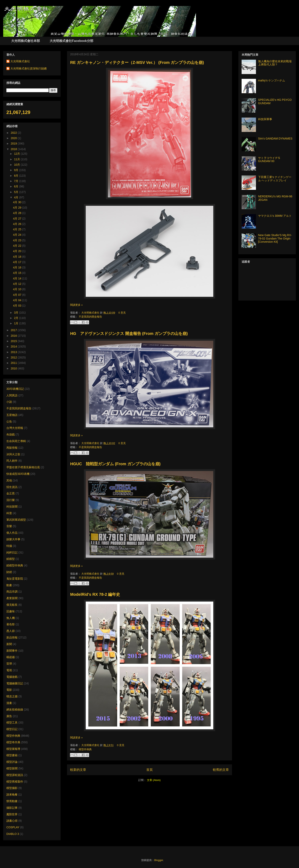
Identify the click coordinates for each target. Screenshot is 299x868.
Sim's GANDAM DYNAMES (275, 139)
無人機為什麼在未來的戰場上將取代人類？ (275, 63)
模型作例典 (85, 749)
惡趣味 (11, 611)
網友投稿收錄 (15, 710)
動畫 (9, 585)
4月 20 (18, 251)
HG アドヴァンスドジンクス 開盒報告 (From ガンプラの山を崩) (129, 334)
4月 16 (18, 267)
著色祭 (11, 624)
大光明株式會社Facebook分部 (71, 41)
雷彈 (9, 664)
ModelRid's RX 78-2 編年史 (95, 594)
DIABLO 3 (13, 834)
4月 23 (18, 240)
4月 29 (18, 208)
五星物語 (12, 415)
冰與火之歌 (13, 454)
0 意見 (122, 313)
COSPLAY (13, 827)
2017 (14, 330)
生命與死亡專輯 (16, 441)
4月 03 (18, 306)
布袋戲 (11, 434)
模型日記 (12, 729)
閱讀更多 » (76, 305)
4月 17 (18, 262)
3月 (17, 313)
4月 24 (18, 235)
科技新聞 (12, 507)
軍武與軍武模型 (16, 520)
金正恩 (11, 493)
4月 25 (18, 229)
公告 (9, 422)
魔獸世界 (12, 814)
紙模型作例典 (15, 565)
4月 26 (18, 224)
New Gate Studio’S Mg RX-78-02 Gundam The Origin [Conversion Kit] (275, 239)
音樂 (9, 526)
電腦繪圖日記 (15, 683)
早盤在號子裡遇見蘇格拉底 (23, 467)
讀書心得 (12, 821)
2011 (14, 363)
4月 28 (18, 213)
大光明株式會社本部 (26, 41)
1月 (17, 323)
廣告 (9, 716)
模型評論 (12, 762)
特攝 (9, 546)
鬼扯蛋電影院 (15, 579)
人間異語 (12, 395)
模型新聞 (12, 768)
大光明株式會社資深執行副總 (29, 68)
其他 (9, 480)
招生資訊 (12, 487)
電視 (9, 670)
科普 (9, 513)
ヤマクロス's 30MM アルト (275, 216)
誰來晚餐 (12, 795)
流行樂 (11, 500)
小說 (9, 402)
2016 (14, 336)
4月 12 (18, 284)
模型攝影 (12, 788)
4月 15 (18, 273)
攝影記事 (12, 808)
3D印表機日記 (15, 389)
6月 (17, 186)
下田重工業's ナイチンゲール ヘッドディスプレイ (275, 179)
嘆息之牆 (12, 696)
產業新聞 (12, 598)
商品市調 (12, 592)
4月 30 (18, 202)
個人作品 (12, 533)
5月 (17, 192)
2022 (14, 133)
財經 (9, 572)
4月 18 (18, 257)
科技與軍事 (265, 119)
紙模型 (11, 559)
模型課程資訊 (15, 775)
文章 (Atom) (154, 780)
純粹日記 (12, 552)
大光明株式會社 (91, 313)
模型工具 (12, 723)
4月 (17, 197)
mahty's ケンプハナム (272, 80)
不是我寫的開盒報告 (90, 317)
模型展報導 (13, 749)
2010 (14, 368)
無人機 (11, 618)
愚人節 (11, 631)
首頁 (149, 770)
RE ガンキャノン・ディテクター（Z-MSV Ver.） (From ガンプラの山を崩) (137, 62)
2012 (14, 357)
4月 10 (18, 289)
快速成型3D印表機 (18, 474)
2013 (14, 352)
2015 (14, 341)
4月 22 (18, 246)
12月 (17, 154)
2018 (14, 149)
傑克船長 (12, 605)
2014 (14, 346)
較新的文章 (78, 770)
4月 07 (18, 295)
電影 (9, 690)
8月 (17, 176)
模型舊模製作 (15, 782)
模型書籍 (12, 755)
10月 (17, 165)
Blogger (159, 860)
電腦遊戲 (12, 677)
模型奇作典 (13, 742)
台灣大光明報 (15, 428)
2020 (14, 138)
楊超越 (11, 657)
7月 (17, 181)
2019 (14, 144)
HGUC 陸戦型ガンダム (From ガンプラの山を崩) (115, 464)
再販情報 (12, 448)
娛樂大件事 (13, 539)
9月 (17, 170)
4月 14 (18, 278)
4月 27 (18, 219)
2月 (17, 318)
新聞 (9, 644)
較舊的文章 (221, 770)
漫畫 (9, 703)
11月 (17, 159)
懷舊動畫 (12, 801)
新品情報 (12, 637)
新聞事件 (12, 651)
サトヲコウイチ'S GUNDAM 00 (269, 160)
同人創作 (12, 461)
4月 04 (18, 300)
